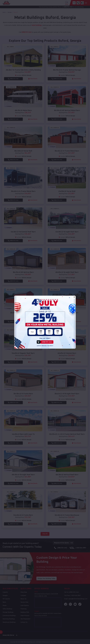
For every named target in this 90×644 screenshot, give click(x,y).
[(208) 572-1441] (45, 342)
